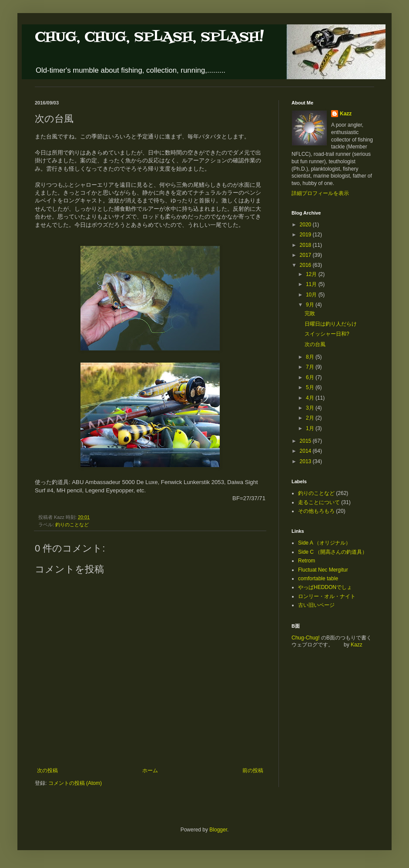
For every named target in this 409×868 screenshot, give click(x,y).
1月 (311, 428)
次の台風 (315, 344)
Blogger (218, 830)
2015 (306, 441)
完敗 (310, 313)
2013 (306, 461)
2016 (306, 265)
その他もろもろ (316, 511)
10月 (312, 295)
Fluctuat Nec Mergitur (323, 570)
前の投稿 (253, 770)
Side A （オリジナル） (324, 543)
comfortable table (318, 579)
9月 (311, 305)
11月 (312, 284)
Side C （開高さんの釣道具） (333, 552)
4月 (311, 398)
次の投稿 (47, 770)
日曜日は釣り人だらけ (331, 324)
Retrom (307, 561)
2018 (306, 245)
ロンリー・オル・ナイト (327, 596)
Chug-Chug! (306, 638)
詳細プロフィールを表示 (320, 193)
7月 (311, 367)
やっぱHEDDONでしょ (325, 587)
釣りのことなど (72, 525)
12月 (312, 274)
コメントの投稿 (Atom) (75, 783)
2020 (306, 225)
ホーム (150, 770)
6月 (311, 377)
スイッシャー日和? (327, 334)
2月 (311, 418)
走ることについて (319, 502)
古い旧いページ (316, 605)
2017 (306, 255)
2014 (306, 451)
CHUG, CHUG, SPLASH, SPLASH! (149, 37)
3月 (311, 408)
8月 (311, 357)
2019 (306, 235)
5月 (311, 387)
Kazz (346, 114)
